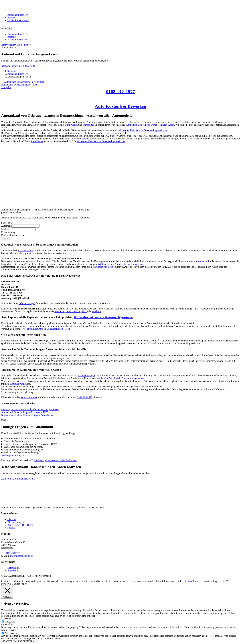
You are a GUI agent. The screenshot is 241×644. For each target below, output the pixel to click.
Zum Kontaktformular (12, 479)
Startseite (12, 71)
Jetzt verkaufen (9, 45)
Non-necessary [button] (9, 630)
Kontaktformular (29, 397)
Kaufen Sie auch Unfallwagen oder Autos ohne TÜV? (30, 444)
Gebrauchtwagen (78, 139)
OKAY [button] (225, 581)
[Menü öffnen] (2, 26)
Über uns (12, 519)
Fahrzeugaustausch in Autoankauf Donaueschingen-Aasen (30, 409)
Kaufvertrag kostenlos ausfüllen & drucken (55, 460)
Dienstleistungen (16, 522)
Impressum (13, 571)
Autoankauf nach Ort (18, 15)
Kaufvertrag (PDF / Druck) (21, 525)
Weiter (5, 239)
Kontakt (11, 528)
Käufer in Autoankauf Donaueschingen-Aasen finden (27, 415)
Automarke (7, 226)
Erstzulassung (8, 232)
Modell (5, 229)
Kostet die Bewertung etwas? (18, 441)
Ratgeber (12, 18)
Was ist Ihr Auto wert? (18, 20)
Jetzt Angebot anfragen (13, 66)
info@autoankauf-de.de (21, 556)
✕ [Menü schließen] (10, 29)
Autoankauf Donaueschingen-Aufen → (21, 85)
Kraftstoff (6, 235)
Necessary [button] (6, 619)
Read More (193, 581)
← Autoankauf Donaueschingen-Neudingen (23, 82)
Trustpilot (6, 87)
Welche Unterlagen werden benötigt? (22, 452)
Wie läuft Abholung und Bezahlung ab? (23, 450)
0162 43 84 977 (85, 397)
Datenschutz (13, 568)
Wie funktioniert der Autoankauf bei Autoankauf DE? (30, 439)
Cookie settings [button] (210, 581)
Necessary (10, 622)
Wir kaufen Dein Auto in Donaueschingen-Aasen (122, 264)
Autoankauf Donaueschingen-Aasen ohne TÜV (25, 412)
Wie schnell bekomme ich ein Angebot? (23, 447)
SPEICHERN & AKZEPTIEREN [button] (18, 641)
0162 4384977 (24, 45)
